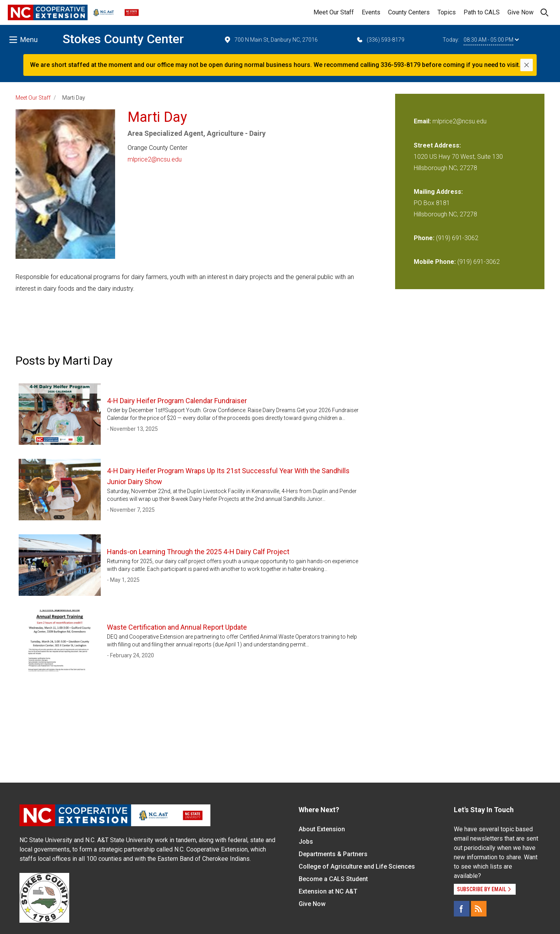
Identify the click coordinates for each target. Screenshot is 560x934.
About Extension (322, 829)
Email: (423, 121)
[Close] (527, 65)
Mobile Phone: (435, 262)
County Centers (409, 12)
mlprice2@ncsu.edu (155, 159)
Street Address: (437, 145)
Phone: (424, 238)
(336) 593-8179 (380, 40)
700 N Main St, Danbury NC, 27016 (271, 40)
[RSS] (479, 909)
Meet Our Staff (334, 12)
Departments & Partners (333, 854)
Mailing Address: (438, 192)
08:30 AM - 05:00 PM (491, 40)
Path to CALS (482, 12)
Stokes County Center (123, 39)
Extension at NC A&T (328, 891)
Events (371, 12)
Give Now (521, 12)
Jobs (306, 842)
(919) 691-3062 (457, 238)
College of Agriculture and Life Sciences (357, 866)
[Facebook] (462, 909)
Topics (447, 12)
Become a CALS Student (333, 879)
